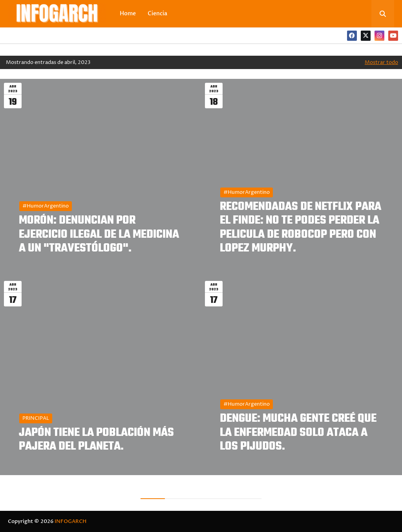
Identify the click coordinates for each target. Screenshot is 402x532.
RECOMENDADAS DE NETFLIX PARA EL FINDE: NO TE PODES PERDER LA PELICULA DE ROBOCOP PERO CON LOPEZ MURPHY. (301, 228)
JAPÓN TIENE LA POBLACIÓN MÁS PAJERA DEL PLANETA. (96, 440)
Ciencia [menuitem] (157, 14)
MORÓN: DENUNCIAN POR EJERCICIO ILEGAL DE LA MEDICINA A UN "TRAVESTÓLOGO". (99, 235)
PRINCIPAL (36, 418)
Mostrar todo (381, 62)
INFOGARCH (70, 521)
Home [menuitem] (128, 14)
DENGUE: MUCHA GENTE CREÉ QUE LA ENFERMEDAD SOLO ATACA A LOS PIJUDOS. (298, 433)
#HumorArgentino (46, 206)
